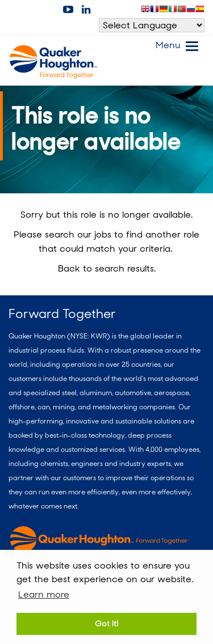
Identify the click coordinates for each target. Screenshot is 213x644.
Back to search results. (107, 268)
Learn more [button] (44, 594)
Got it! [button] (106, 623)
